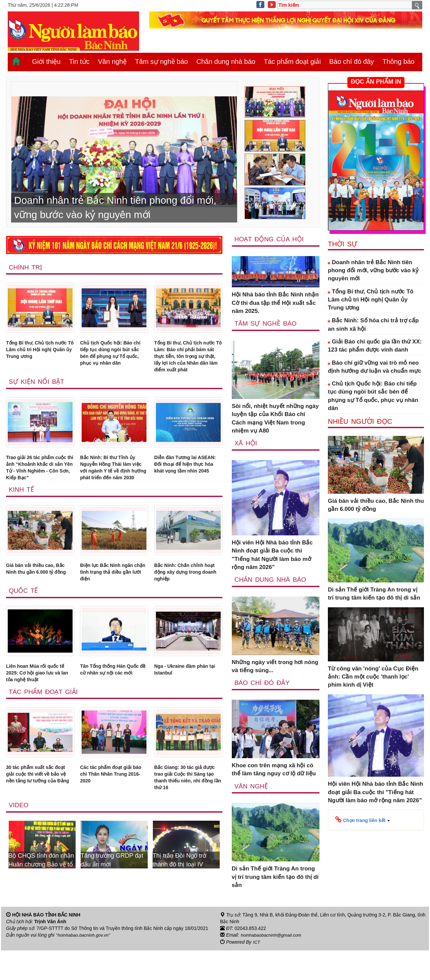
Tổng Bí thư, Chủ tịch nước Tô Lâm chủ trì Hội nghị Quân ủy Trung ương (39, 356)
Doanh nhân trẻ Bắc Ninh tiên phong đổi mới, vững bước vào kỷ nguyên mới (373, 271)
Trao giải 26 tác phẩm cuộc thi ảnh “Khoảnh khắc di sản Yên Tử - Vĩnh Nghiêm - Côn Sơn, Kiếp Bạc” (38, 490)
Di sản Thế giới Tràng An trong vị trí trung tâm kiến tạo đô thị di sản (275, 879)
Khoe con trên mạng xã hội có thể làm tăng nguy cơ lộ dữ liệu (274, 771)
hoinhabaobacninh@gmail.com (273, 965)
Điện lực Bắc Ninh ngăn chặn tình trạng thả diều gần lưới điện (113, 604)
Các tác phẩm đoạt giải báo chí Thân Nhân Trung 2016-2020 (111, 815)
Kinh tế (22, 520)
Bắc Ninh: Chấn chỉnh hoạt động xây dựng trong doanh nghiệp (184, 604)
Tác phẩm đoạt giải (292, 62)
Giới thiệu (46, 62)
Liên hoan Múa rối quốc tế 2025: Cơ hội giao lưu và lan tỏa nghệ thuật (38, 709)
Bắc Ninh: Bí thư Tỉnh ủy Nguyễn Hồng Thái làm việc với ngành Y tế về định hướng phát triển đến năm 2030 (113, 490)
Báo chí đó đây (352, 62)
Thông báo (398, 62)
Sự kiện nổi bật (37, 398)
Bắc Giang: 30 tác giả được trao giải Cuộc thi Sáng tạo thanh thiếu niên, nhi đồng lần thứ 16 (188, 819)
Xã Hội (246, 444)
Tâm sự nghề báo (161, 62)
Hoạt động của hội (270, 239)
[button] (363, 819)
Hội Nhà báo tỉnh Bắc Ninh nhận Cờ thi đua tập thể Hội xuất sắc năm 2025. (275, 303)
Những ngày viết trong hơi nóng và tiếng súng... (275, 667)
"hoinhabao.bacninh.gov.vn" (85, 965)
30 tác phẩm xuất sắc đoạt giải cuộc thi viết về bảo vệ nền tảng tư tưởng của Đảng (39, 819)
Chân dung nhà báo (226, 62)
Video (19, 850)
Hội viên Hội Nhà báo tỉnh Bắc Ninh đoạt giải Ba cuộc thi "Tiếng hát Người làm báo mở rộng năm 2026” (272, 556)
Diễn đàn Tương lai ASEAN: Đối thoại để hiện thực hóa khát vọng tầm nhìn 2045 (187, 486)
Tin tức (79, 62)
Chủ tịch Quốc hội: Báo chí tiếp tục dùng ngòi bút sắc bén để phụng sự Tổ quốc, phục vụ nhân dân (114, 360)
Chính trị (26, 268)
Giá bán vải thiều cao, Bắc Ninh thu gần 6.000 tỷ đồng (38, 604)
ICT (257, 972)
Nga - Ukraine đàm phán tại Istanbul (187, 705)
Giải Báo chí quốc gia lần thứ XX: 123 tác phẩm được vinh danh (375, 346)
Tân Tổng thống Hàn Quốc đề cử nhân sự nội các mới (113, 709)
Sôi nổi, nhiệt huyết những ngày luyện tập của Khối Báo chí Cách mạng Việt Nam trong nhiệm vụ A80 (275, 419)
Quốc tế (24, 625)
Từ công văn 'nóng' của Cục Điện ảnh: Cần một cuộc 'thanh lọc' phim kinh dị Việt (373, 677)
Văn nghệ (113, 62)
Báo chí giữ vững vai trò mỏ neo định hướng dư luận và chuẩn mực (375, 367)
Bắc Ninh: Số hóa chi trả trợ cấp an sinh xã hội (373, 324)
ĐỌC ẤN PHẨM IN (376, 82)
